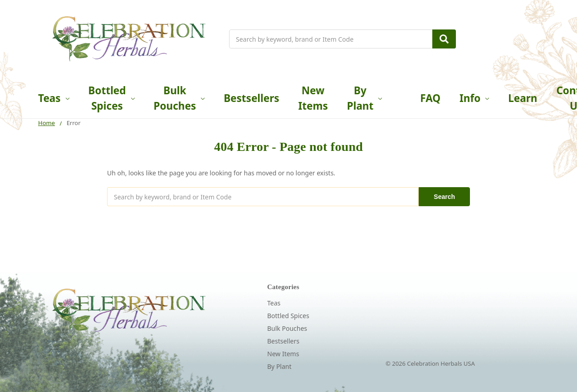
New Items (313, 98)
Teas (54, 98)
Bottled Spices (112, 98)
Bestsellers (251, 98)
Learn (523, 98)
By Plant (365, 98)
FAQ (430, 98)
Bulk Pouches (179, 98)
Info (474, 98)
